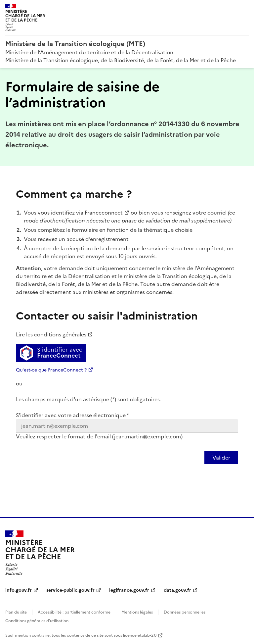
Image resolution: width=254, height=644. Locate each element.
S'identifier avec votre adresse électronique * (72, 415)
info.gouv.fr (19, 590)
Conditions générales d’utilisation (37, 621)
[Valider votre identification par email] (221, 458)
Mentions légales (137, 612)
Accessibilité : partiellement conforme (74, 612)
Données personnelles (185, 612)
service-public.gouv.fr (70, 590)
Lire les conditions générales (51, 334)
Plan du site (16, 612)
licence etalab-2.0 (140, 635)
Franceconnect (104, 213)
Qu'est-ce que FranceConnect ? (51, 370)
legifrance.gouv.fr (129, 590)
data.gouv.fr (177, 590)
